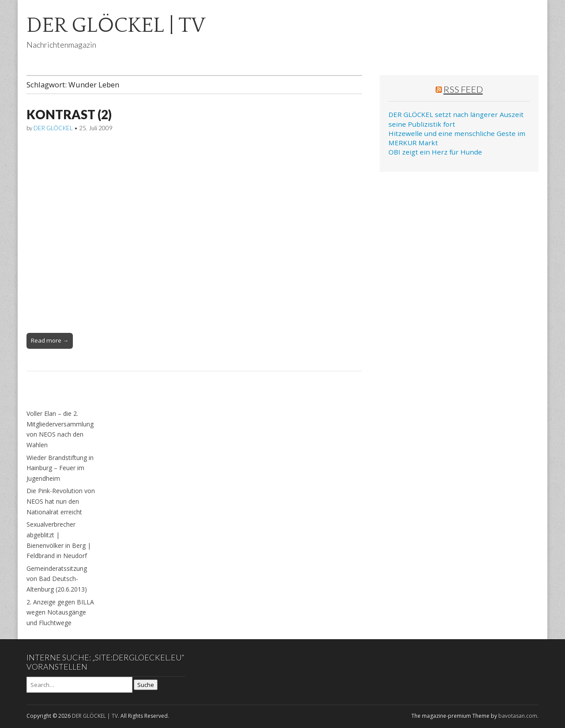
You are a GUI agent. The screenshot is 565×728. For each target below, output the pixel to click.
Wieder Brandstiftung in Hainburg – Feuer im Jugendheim (60, 468)
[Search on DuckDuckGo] (79, 685)
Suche (146, 685)
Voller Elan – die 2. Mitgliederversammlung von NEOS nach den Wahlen (60, 429)
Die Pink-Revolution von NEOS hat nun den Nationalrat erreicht (61, 501)
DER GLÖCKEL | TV (116, 25)
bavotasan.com (518, 716)
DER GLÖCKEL (53, 128)
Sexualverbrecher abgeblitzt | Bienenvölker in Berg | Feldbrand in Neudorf (59, 540)
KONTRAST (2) (69, 114)
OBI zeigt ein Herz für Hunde (435, 152)
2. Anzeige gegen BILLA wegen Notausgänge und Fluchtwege (60, 612)
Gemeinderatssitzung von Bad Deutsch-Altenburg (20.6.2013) (57, 579)
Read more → (50, 340)
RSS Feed (463, 89)
